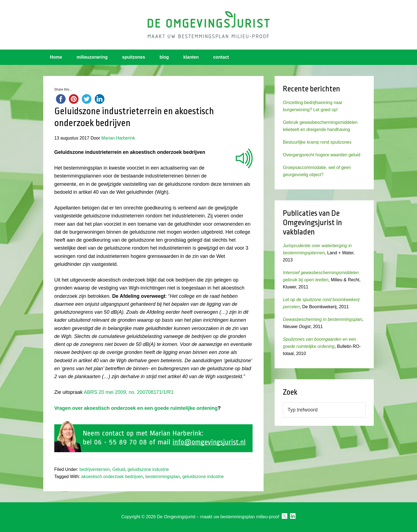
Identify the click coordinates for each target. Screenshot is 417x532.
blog (164, 57)
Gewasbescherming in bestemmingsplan (323, 319)
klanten (191, 57)
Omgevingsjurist (208, 25)
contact (221, 57)
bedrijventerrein (95, 469)
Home (56, 57)
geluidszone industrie (148, 469)
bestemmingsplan (163, 477)
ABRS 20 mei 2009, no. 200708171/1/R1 (129, 392)
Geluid (119, 469)
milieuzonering (92, 57)
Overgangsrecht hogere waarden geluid (322, 155)
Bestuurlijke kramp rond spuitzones (317, 142)
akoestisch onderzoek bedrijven (112, 477)
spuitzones (134, 57)
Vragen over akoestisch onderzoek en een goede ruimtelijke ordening (136, 408)
